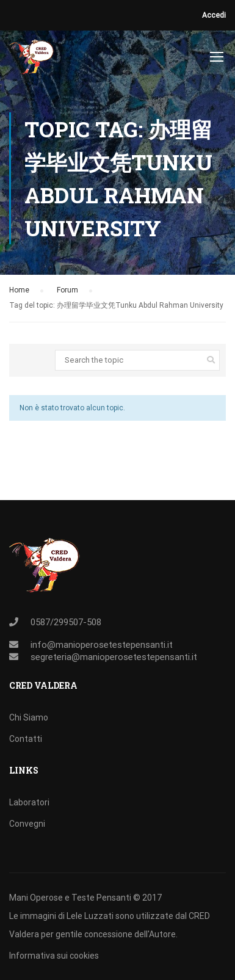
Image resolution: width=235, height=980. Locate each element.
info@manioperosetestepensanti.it (102, 645)
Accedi (214, 15)
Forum (67, 290)
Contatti (26, 739)
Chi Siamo (29, 717)
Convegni (27, 824)
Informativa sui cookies (54, 956)
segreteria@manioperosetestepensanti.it (114, 657)
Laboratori (29, 802)
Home (19, 290)
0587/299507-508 (66, 622)
